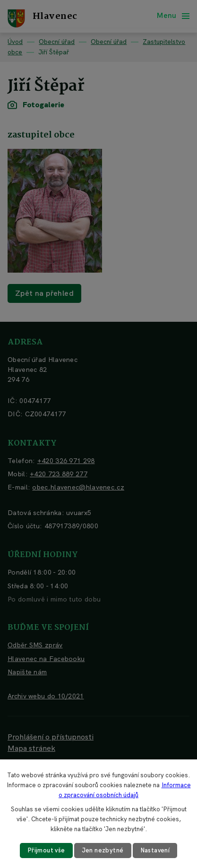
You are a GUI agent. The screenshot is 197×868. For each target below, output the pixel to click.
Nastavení (155, 850)
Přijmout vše (46, 850)
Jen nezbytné (103, 850)
